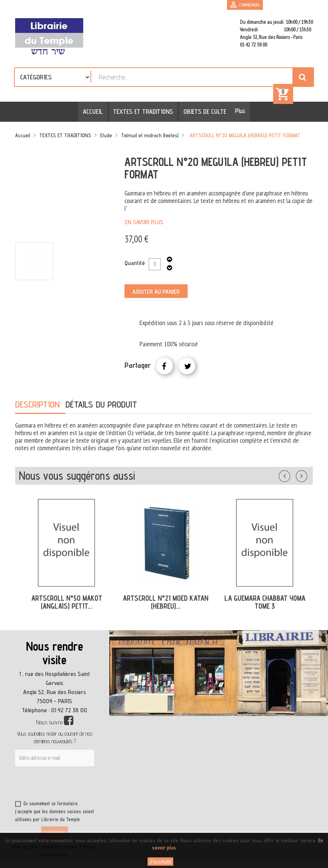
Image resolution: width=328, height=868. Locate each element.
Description (37, 405)
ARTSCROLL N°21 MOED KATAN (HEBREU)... (166, 603)
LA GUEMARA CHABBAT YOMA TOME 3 (265, 603)
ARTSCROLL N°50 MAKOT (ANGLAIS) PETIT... (67, 603)
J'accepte (161, 862)
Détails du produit (101, 405)
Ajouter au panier (156, 292)
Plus (238, 112)
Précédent (292, 475)
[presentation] (88, 785)
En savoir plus (144, 222)
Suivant (306, 475)
